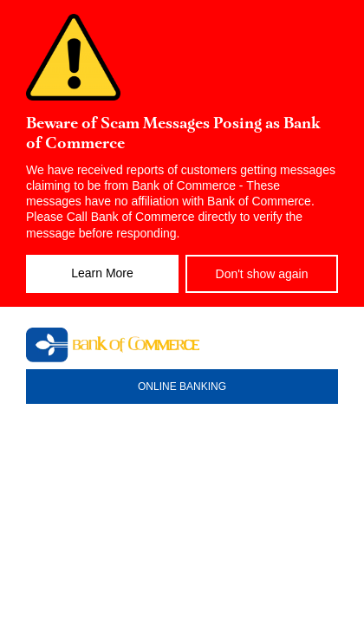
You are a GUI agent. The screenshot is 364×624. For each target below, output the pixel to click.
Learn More (102, 273)
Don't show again (262, 274)
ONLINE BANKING (182, 387)
